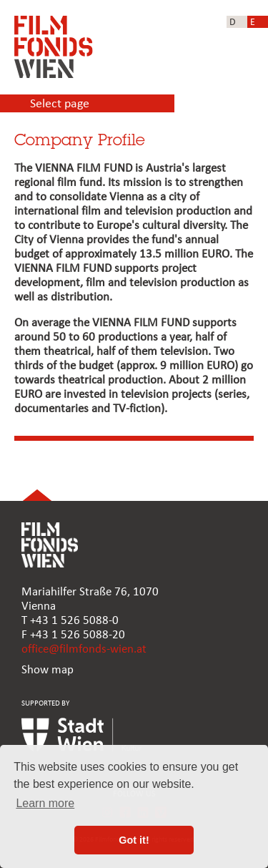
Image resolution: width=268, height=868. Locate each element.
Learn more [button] (45, 803)
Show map (48, 670)
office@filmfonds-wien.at (84, 649)
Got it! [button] (134, 840)
